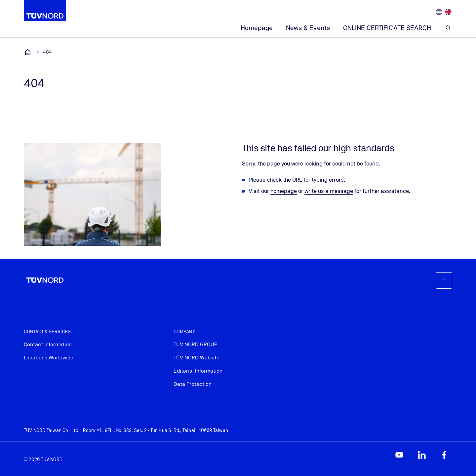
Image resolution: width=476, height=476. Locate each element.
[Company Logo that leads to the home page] (45, 11)
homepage (284, 191)
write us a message (329, 191)
